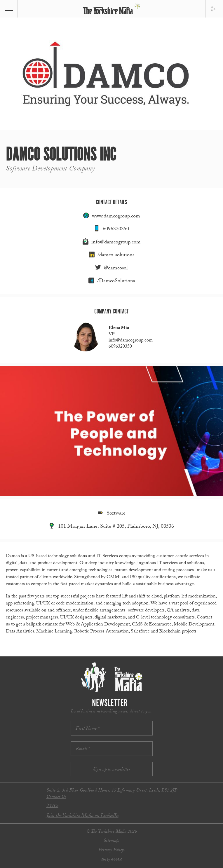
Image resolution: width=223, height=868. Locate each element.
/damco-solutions (116, 256)
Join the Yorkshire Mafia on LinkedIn (82, 816)
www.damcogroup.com (116, 217)
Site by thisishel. (112, 860)
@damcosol (116, 269)
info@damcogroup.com (116, 243)
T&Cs (52, 806)
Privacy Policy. (112, 850)
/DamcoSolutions (116, 282)
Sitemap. (111, 841)
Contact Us (56, 797)
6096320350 (116, 230)
